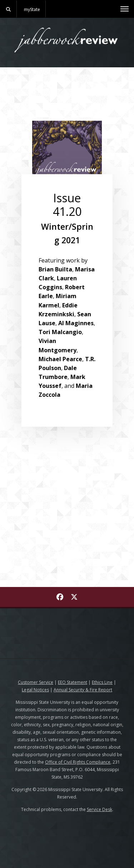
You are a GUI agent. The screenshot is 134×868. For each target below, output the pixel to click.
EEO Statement (73, 682)
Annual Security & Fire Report (83, 690)
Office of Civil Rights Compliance (78, 762)
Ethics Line (102, 682)
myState (32, 9)
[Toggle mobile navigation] (125, 9)
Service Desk (100, 809)
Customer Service (36, 682)
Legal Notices (35, 690)
